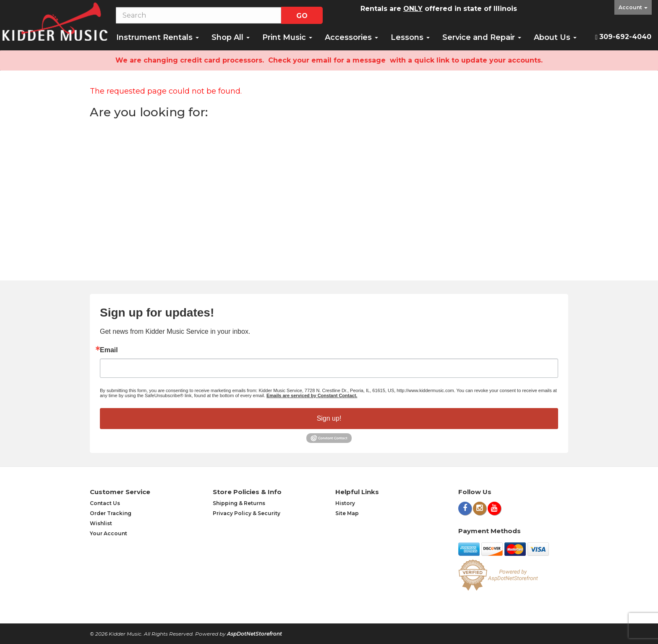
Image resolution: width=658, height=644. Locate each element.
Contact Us (105, 503)
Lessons (410, 37)
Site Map (347, 513)
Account (633, 7)
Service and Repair (482, 37)
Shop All (231, 37)
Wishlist (101, 523)
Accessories (351, 37)
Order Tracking (111, 513)
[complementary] (597, 598)
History (345, 503)
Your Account (108, 533)
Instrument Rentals (158, 37)
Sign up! (329, 418)
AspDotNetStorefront (255, 634)
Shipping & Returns (239, 503)
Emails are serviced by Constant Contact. (312, 395)
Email (109, 350)
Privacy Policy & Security (247, 513)
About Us (555, 37)
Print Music (287, 37)
